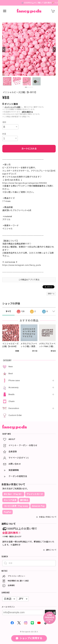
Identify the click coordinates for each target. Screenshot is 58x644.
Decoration (14, 408)
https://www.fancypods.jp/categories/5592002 (25, 183)
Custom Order (15, 415)
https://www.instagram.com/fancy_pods (22, 265)
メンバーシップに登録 (12, 107)
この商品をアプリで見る (29, 280)
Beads (12, 394)
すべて (8, 311)
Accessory (14, 387)
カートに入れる (29, 149)
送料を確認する (27, 112)
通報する (51, 294)
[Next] (54, 49)
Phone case (14, 380)
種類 (4, 122)
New (11, 367)
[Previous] (4, 49)
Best (11, 373)
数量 (4, 134)
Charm (12, 401)
